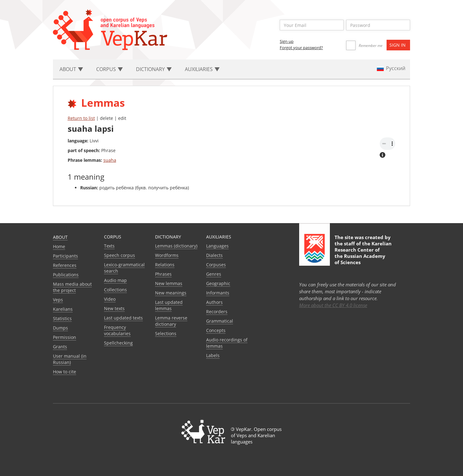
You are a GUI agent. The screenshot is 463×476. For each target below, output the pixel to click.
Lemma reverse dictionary (171, 321)
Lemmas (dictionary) (176, 246)
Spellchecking (118, 343)
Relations (165, 265)
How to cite (65, 372)
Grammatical (220, 321)
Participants (65, 256)
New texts (114, 308)
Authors (214, 302)
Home (59, 246)
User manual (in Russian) (70, 359)
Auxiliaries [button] (202, 69)
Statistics (62, 318)
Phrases (163, 274)
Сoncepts (216, 330)
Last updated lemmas (169, 305)
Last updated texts (123, 318)
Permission (65, 337)
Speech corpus (120, 255)
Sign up (287, 41)
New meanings (171, 293)
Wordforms (167, 255)
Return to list (81, 118)
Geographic (218, 283)
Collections (115, 290)
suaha (110, 160)
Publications (66, 275)
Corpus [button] (109, 69)
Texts (109, 246)
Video (110, 299)
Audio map (115, 280)
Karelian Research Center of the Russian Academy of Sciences (363, 253)
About (60, 237)
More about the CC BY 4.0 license (333, 305)
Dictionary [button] (154, 69)
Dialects (214, 255)
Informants (218, 293)
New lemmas (169, 283)
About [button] (71, 69)
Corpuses (216, 265)
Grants (60, 347)
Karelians (63, 309)
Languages (217, 246)
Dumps (60, 328)
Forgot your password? (301, 48)
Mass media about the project (72, 287)
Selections (166, 333)
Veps (58, 300)
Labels (213, 355)
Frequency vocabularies (117, 330)
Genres (214, 274)
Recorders (217, 312)
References (65, 265)
